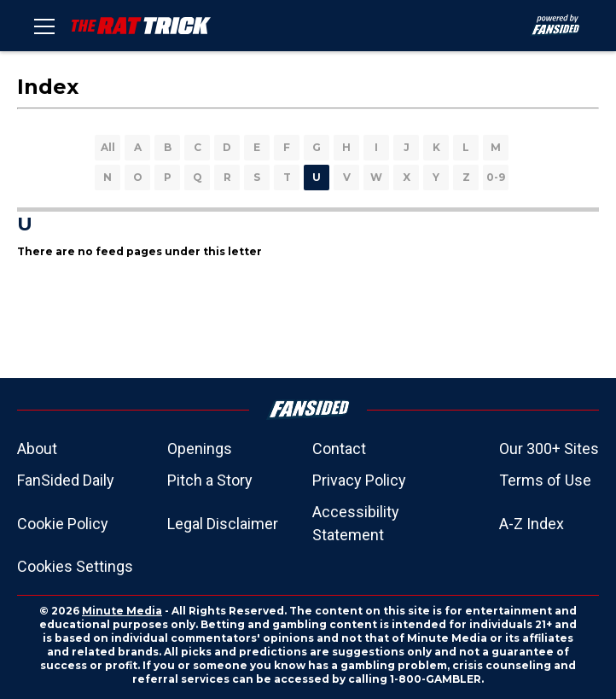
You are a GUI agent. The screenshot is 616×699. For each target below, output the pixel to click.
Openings (200, 449)
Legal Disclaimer (223, 524)
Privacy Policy (359, 480)
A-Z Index (532, 524)
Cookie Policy (63, 524)
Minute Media (122, 611)
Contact (339, 449)
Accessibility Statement (356, 523)
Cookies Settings (75, 566)
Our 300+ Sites (549, 449)
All (108, 147)
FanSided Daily (66, 480)
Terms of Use (545, 480)
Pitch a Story (210, 480)
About (37, 449)
